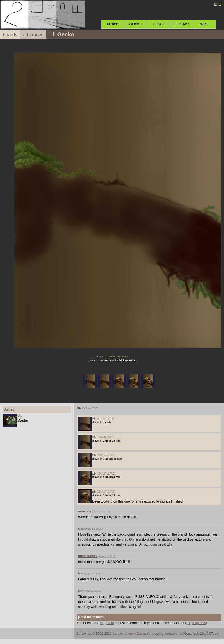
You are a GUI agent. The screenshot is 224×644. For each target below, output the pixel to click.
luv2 (81, 573)
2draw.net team (124, 634)
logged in (107, 623)
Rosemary (85, 511)
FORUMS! (181, 24)
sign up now (197, 623)
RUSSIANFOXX (88, 556)
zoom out (123, 356)
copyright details (165, 634)
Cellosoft (143, 634)
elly (20, 416)
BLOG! (159, 24)
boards (10, 35)
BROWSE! (136, 24)
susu (81, 529)
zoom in (110, 356)
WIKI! (204, 24)
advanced (33, 35)
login (218, 4)
